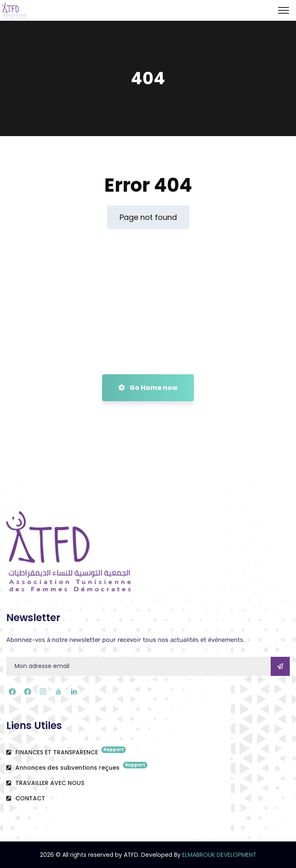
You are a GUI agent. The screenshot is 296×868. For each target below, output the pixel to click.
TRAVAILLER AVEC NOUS (45, 783)
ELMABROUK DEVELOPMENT (219, 855)
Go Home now (148, 388)
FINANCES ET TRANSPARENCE (66, 751)
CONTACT (26, 798)
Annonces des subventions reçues (77, 767)
